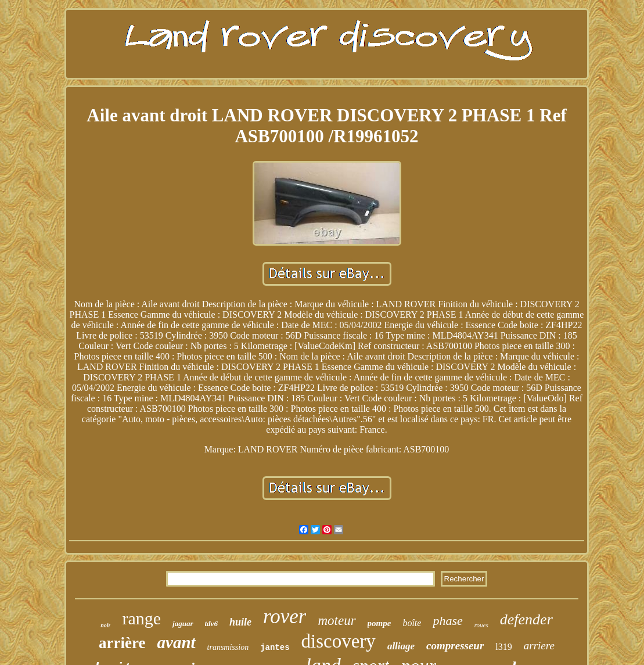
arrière (122, 643)
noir (105, 625)
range (141, 618)
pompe (379, 623)
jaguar (183, 623)
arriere (539, 646)
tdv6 (211, 623)
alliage (401, 646)
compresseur (455, 646)
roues (481, 625)
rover (285, 617)
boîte (412, 623)
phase (447, 621)
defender (526, 619)
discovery (339, 641)
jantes (275, 648)
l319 (503, 647)
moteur (337, 621)
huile (240, 622)
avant (177, 642)
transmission (228, 647)
